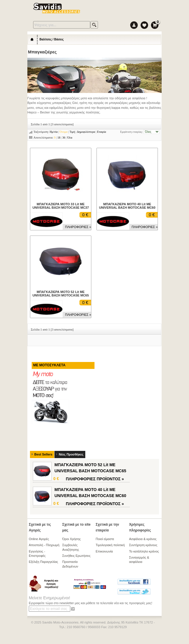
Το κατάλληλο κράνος (144, 551)
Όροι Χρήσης (71, 539)
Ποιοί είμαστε (105, 539)
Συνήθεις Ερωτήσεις (76, 556)
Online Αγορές (39, 539)
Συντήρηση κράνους (143, 545)
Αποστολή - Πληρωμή (44, 545)
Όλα (70, 138)
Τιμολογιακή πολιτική (110, 545)
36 (64, 138)
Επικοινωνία (104, 551)
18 (59, 138)
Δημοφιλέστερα (86, 132)
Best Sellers (43, 454)
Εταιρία (102, 132)
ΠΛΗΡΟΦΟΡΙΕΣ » (78, 227)
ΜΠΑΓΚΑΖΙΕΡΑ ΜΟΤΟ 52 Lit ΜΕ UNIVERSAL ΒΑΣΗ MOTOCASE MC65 (61, 294)
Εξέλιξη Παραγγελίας (44, 562)
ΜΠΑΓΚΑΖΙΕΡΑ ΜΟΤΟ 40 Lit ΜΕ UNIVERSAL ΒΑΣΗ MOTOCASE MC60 (127, 206)
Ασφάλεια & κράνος (143, 539)
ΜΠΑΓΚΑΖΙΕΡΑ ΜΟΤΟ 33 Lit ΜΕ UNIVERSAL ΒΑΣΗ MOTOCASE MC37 (61, 206)
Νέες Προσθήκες (71, 454)
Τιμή (72, 132)
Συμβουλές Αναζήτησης (71, 547)
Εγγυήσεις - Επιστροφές (37, 554)
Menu (142, 8)
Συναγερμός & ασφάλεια (139, 560)
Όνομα (64, 132)
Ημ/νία (54, 132)
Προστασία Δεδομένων (70, 564)
